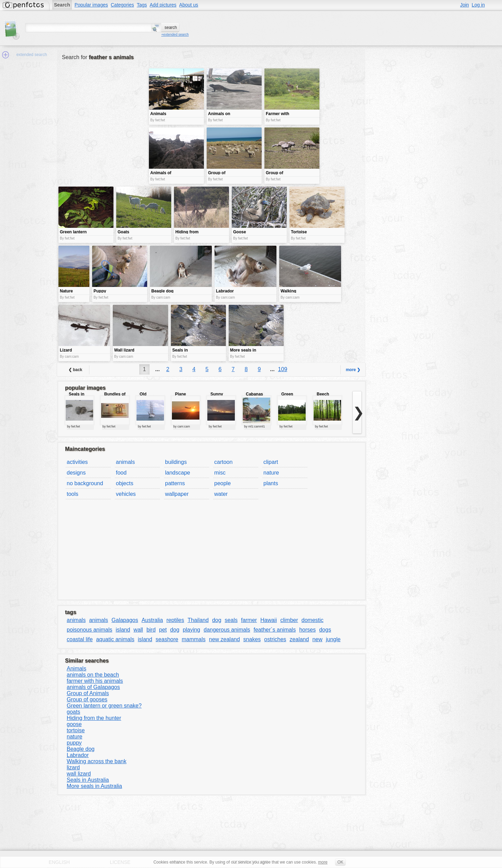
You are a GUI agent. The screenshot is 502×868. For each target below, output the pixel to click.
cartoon (223, 462)
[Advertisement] (103, 117)
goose (74, 724)
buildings (176, 462)
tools (73, 494)
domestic (313, 620)
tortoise (76, 730)
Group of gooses (87, 699)
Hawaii (269, 620)
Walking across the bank (97, 761)
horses (307, 630)
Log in (478, 5)
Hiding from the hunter (94, 718)
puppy (74, 743)
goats (73, 712)
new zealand (225, 639)
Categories (122, 5)
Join (465, 5)
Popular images (91, 5)
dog (217, 620)
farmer (249, 620)
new (317, 639)
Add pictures (163, 5)
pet (163, 630)
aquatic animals (115, 639)
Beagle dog (81, 749)
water (221, 494)
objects (125, 483)
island (123, 630)
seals (231, 620)
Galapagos (125, 620)
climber (289, 620)
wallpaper (177, 494)
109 (283, 369)
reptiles (175, 620)
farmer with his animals (95, 681)
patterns (175, 483)
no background (85, 483)
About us (189, 5)
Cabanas (254, 394)
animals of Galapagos (93, 687)
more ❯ (353, 370)
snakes (252, 639)
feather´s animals (275, 630)
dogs (325, 630)
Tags (142, 5)
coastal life (80, 639)
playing (192, 630)
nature (271, 473)
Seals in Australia (88, 780)
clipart (271, 462)
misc (220, 473)
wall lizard (79, 774)
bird (151, 630)
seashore (167, 639)
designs (76, 473)
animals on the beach (93, 675)
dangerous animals (227, 630)
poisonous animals (90, 630)
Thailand (198, 620)
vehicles (126, 494)
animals (125, 462)
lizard (73, 767)
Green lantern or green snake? (104, 706)
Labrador (78, 755)
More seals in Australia (94, 786)
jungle (333, 639)
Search (62, 5)
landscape (178, 473)
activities (77, 462)
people (222, 483)
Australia (152, 620)
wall (138, 630)
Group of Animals (88, 693)
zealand (299, 639)
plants (271, 483)
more (323, 862)
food (121, 473)
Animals (77, 669)
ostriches (275, 639)
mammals (193, 639)
